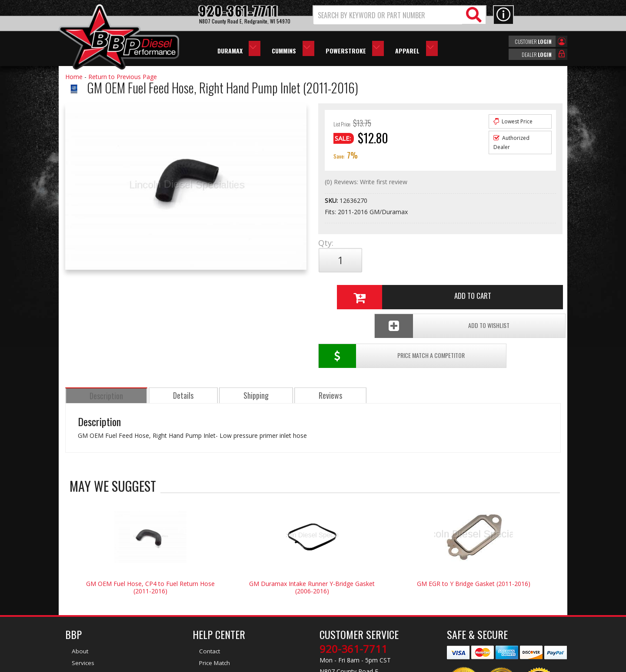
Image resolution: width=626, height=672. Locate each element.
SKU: (332, 200)
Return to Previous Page (123, 77)
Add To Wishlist (495, 289)
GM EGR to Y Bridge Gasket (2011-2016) (474, 517)
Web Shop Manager (391, 665)
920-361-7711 (353, 582)
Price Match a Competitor (369, 289)
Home (74, 77)
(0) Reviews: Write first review (366, 182)
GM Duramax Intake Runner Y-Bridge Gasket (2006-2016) (312, 520)
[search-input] (388, 15)
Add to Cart (437, 260)
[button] (400, 15)
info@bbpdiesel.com (345, 623)
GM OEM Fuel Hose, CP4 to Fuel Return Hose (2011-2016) (150, 520)
